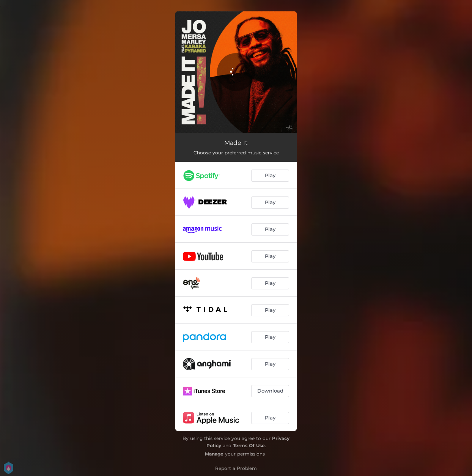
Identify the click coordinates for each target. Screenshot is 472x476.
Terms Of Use (249, 445)
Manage (214, 454)
